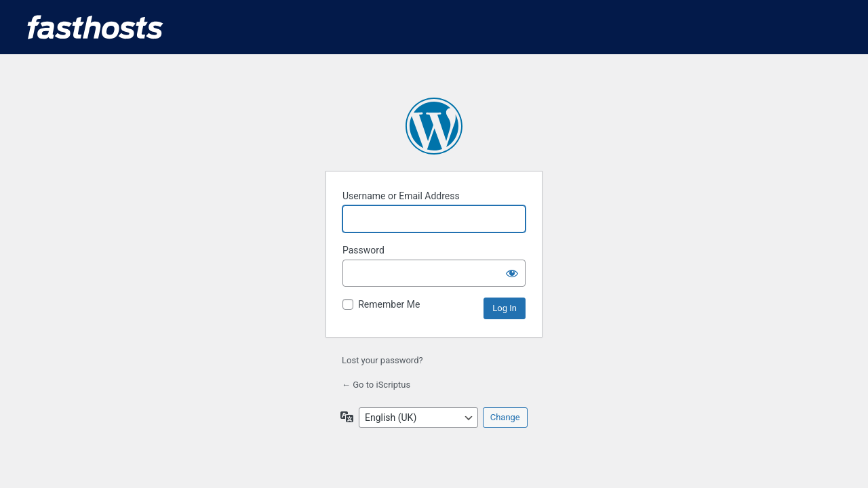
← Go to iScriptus (376, 385)
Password (363, 250)
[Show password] (512, 273)
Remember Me (389, 304)
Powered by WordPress (434, 126)
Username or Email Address (401, 196)
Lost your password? (382, 360)
